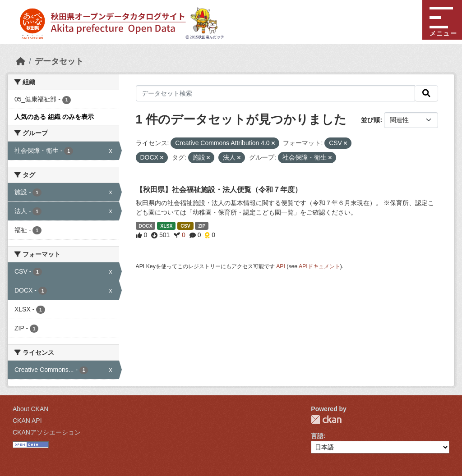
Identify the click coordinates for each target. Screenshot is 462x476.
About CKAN (30, 409)
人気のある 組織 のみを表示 (54, 117)
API (281, 266)
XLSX (166, 226)
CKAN (326, 419)
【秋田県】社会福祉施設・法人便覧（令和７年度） (219, 190)
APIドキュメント (319, 266)
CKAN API (27, 421)
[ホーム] (21, 61)
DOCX (145, 226)
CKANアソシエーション (47, 432)
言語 (317, 436)
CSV (185, 226)
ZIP (202, 226)
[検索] (426, 93)
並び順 (370, 120)
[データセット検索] (276, 93)
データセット (59, 61)
